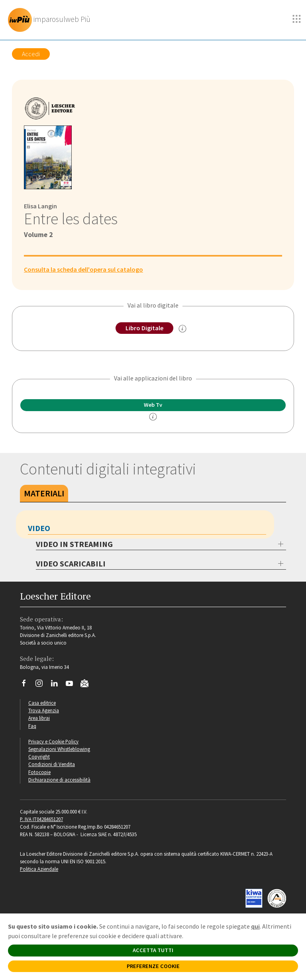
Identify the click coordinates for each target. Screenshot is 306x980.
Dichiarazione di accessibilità (59, 780)
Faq (32, 726)
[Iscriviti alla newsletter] (87, 684)
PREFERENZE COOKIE (153, 966)
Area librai (39, 718)
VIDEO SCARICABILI (71, 563)
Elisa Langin (40, 206)
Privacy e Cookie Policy (53, 741)
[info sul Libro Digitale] (182, 329)
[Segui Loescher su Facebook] (27, 685)
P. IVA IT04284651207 (41, 819)
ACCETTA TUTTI (153, 950)
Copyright (39, 757)
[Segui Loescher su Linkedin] (57, 685)
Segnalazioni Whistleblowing (59, 749)
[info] (153, 417)
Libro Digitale (144, 328)
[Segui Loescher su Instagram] (42, 685)
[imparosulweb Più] (51, 20)
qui (255, 926)
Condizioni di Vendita (52, 764)
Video (39, 528)
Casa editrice (42, 703)
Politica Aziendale (39, 869)
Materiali (44, 493)
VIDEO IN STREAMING (74, 544)
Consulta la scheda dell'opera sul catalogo (83, 269)
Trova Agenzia (44, 710)
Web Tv (153, 405)
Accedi (31, 54)
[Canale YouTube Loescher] (72, 685)
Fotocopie (39, 772)
